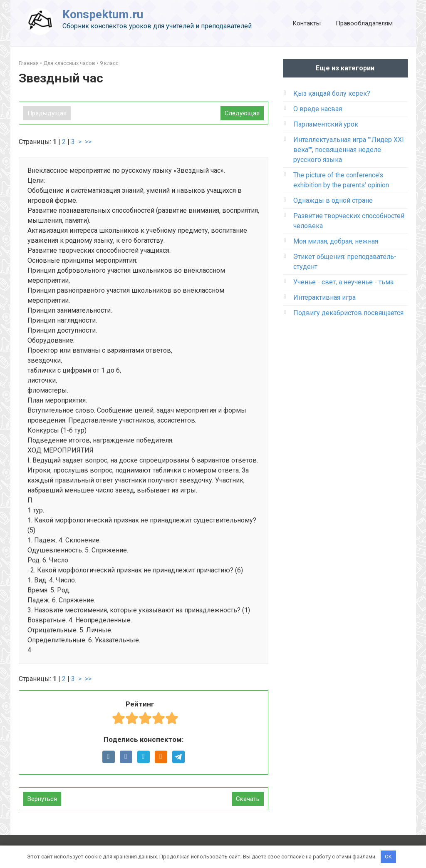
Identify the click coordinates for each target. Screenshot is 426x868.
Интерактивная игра (324, 297)
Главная (29, 63)
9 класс (109, 63)
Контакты (307, 23)
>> (88, 142)
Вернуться (42, 799)
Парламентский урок (326, 124)
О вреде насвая (318, 109)
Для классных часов (69, 63)
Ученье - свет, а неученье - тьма (343, 282)
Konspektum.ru (103, 14)
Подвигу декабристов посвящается (348, 313)
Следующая (242, 113)
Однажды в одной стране (333, 200)
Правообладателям (364, 23)
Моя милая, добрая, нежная (336, 241)
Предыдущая (47, 113)
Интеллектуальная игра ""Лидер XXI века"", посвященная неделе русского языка (349, 150)
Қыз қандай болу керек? (332, 93)
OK (388, 857)
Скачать (248, 799)
